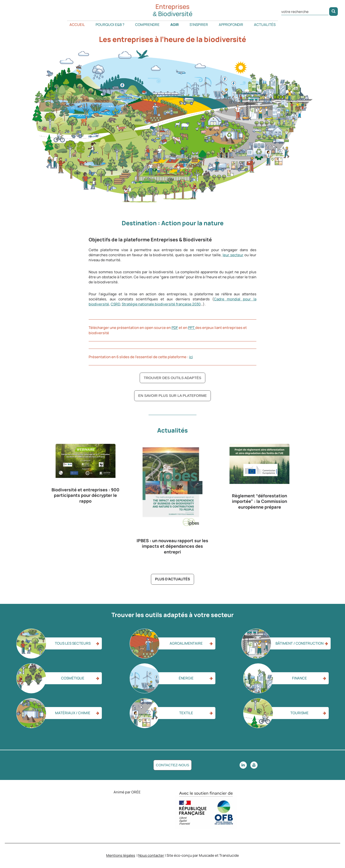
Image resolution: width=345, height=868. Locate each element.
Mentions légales (121, 855)
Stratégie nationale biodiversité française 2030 (161, 304)
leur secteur (233, 255)
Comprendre (147, 25)
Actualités (265, 25)
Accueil (77, 25)
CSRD (115, 304)
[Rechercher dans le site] (305, 11)
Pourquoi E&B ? (110, 25)
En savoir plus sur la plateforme (172, 395)
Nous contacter (151, 855)
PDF (175, 328)
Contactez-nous (173, 765)
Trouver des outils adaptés (172, 378)
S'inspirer (199, 25)
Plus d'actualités (172, 579)
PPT (192, 328)
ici (191, 357)
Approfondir (231, 25)
